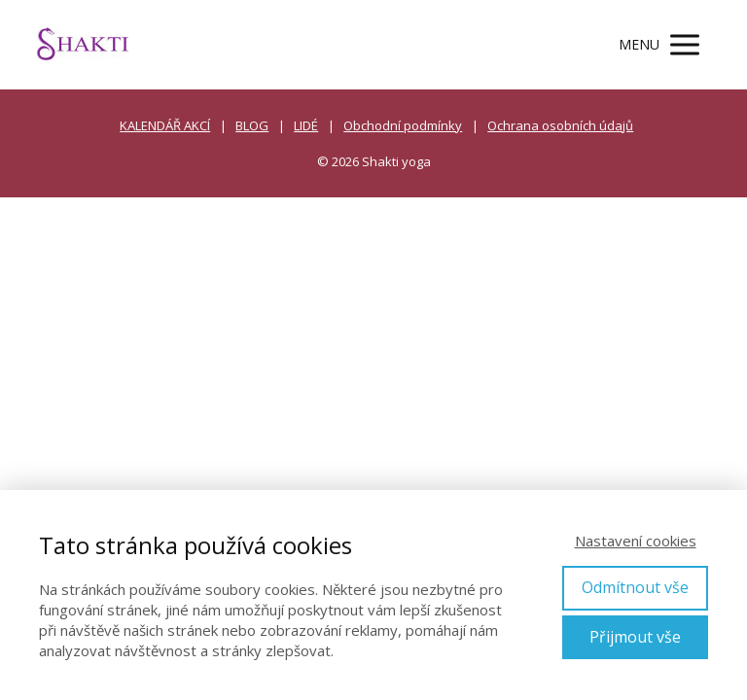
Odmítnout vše (635, 587)
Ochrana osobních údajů (560, 125)
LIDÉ (306, 125)
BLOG (252, 125)
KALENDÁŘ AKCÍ (165, 125)
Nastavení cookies (636, 541)
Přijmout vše (635, 637)
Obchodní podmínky (403, 125)
